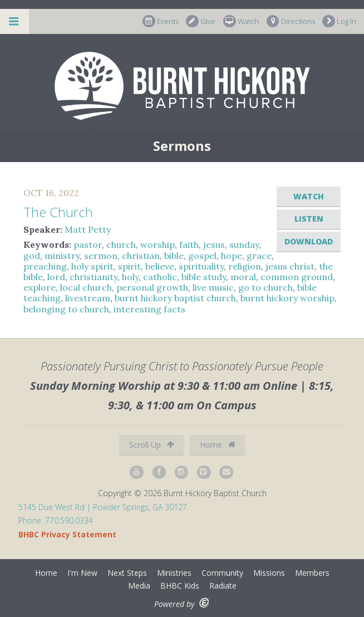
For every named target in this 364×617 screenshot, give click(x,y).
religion (245, 266)
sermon (101, 256)
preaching (45, 266)
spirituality (201, 266)
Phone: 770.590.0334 (56, 520)
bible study (204, 277)
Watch (241, 21)
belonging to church (66, 309)
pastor (88, 244)
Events (161, 21)
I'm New (82, 573)
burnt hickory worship (287, 298)
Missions (269, 573)
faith (189, 244)
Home (218, 445)
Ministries (174, 573)
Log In (339, 21)
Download (309, 241)
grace (259, 256)
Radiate (223, 586)
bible (174, 256)
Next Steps (127, 573)
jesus (214, 244)
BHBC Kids (180, 586)
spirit (129, 266)
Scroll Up (152, 445)
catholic (160, 277)
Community (222, 573)
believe (160, 266)
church (121, 244)
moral (243, 277)
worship (158, 244)
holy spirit (92, 266)
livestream (88, 298)
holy (130, 277)
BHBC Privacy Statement (67, 534)
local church (86, 287)
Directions (291, 21)
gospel (202, 256)
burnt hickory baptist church (175, 298)
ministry (62, 256)
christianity (94, 277)
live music (213, 287)
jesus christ (290, 266)
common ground (297, 277)
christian (141, 256)
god (32, 256)
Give (201, 21)
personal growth (152, 287)
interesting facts (149, 309)
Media (139, 586)
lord (56, 277)
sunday (244, 244)
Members (312, 573)
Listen (309, 219)
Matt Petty (88, 229)
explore (40, 287)
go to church (265, 287)
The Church (58, 212)
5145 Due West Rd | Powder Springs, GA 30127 (103, 507)
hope (232, 256)
